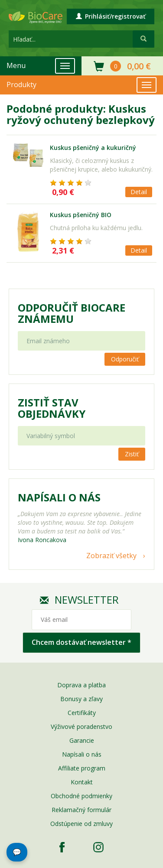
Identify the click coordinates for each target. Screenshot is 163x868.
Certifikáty (82, 713)
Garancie (82, 740)
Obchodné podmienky (81, 796)
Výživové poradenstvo (81, 727)
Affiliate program (82, 768)
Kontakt (82, 782)
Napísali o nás (82, 754)
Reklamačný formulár (81, 810)
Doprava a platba (81, 685)
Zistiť (132, 454)
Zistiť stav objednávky (52, 408)
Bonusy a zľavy (81, 699)
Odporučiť (125, 359)
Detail (139, 192)
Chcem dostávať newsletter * (81, 642)
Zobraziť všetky (111, 556)
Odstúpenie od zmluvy (81, 824)
